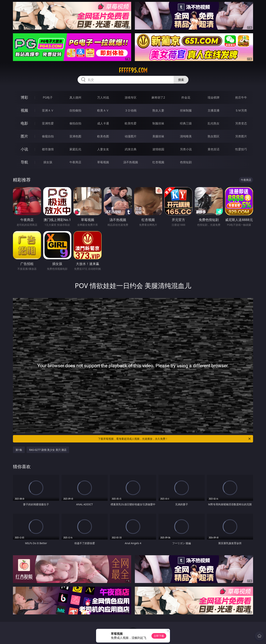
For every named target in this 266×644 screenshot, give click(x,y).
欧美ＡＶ (103, 110)
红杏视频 (158, 162)
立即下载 (159, 636)
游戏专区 (131, 97)
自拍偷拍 (75, 110)
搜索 (181, 80)
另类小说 (186, 149)
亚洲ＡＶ (48, 110)
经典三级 (186, 123)
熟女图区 (214, 136)
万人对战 (103, 97)
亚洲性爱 (48, 123)
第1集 (19, 450)
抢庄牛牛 (241, 97)
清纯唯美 (186, 136)
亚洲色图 (75, 136)
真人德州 (75, 97)
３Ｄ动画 (131, 110)
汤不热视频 (131, 162)
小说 (24, 149)
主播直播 (214, 110)
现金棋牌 (214, 97)
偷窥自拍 (48, 136)
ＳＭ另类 (241, 110)
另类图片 (241, 136)
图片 (24, 136)
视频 (24, 110)
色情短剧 (186, 162)
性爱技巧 (241, 149)
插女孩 (48, 162)
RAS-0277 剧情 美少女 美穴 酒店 (48, 450)
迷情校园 (158, 149)
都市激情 (48, 149)
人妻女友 (103, 149)
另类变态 (241, 123)
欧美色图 (103, 136)
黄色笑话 (214, 149)
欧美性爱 (131, 123)
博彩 (24, 97)
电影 (24, 123)
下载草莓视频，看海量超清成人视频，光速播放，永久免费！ (175, 439)
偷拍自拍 (75, 123)
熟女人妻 (158, 110)
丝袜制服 (186, 110)
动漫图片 (131, 136)
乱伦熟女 (214, 123)
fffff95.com (133, 70)
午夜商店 (75, 162)
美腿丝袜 (158, 136)
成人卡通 (103, 123)
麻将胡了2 (158, 97)
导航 (24, 162)
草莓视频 (103, 162)
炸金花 (186, 97)
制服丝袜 (158, 123)
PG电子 (48, 97)
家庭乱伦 (75, 149)
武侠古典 (131, 149)
